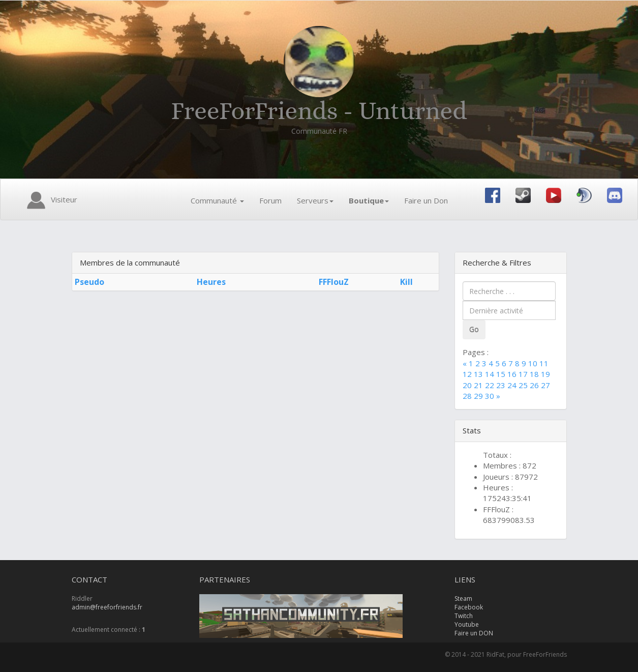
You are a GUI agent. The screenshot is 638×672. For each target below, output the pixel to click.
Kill (406, 282)
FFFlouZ (334, 282)
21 (478, 385)
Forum (270, 200)
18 (534, 374)
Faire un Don (426, 200)
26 (534, 385)
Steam (463, 598)
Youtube (467, 624)
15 (501, 374)
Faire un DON (474, 633)
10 (533, 363)
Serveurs (315, 200)
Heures (211, 282)
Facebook (469, 607)
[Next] (498, 396)
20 (467, 385)
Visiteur (50, 200)
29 (478, 396)
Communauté (217, 200)
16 (512, 374)
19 (545, 374)
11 (544, 363)
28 (467, 396)
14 (490, 374)
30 (490, 396)
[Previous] (466, 363)
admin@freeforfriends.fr (107, 607)
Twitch (464, 616)
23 (501, 385)
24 (512, 385)
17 (523, 374)
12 (467, 374)
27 (545, 385)
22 (490, 385)
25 (523, 385)
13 (478, 374)
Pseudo (89, 282)
